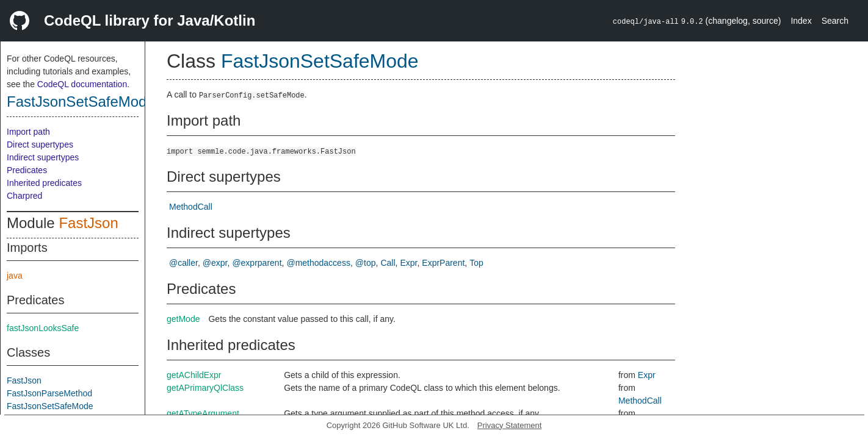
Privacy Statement (510, 425)
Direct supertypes (40, 145)
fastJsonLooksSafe (43, 328)
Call (388, 263)
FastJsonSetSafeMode (81, 102)
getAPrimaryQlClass (205, 388)
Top (476, 263)
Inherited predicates (44, 183)
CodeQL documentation (82, 84)
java (15, 276)
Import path (28, 132)
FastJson (88, 223)
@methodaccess (318, 263)
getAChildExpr (194, 375)
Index (801, 21)
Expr (408, 263)
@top (366, 263)
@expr (215, 263)
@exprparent (257, 263)
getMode (183, 319)
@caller (183, 263)
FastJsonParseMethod (49, 393)
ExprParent (443, 263)
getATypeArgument (203, 413)
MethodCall (191, 207)
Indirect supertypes (43, 157)
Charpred (24, 196)
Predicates (27, 170)
